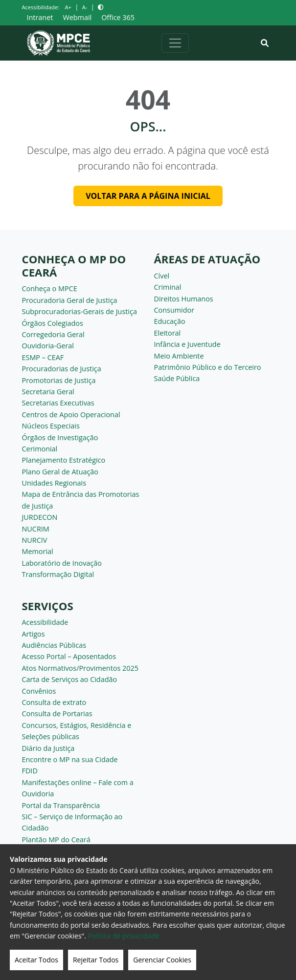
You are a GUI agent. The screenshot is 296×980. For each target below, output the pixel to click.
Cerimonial (40, 449)
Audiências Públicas (54, 645)
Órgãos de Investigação (60, 437)
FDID (30, 771)
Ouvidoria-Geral (48, 346)
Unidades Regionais (54, 483)
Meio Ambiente (179, 356)
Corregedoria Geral (53, 334)
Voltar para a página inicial (148, 196)
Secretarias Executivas (58, 403)
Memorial (38, 551)
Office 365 (118, 17)
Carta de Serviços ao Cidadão (70, 679)
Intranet (40, 17)
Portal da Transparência (61, 805)
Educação (170, 321)
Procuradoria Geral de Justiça (70, 300)
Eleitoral (168, 333)
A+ (68, 7)
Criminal (168, 287)
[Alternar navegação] (175, 43)
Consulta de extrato (54, 702)
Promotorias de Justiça (59, 380)
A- (85, 7)
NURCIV (35, 540)
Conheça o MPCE (50, 288)
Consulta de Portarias (57, 714)
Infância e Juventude (187, 344)
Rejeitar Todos (96, 960)
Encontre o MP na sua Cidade (70, 759)
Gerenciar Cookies (162, 960)
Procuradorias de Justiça (62, 369)
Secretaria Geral (48, 392)
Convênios (39, 691)
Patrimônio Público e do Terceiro (208, 367)
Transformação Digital (58, 574)
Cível (162, 276)
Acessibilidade (45, 622)
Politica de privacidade (124, 936)
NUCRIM (36, 529)
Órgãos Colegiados (53, 323)
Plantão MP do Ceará (56, 840)
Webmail (77, 17)
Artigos (34, 634)
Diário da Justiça (48, 748)
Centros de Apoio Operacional (71, 415)
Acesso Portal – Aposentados (69, 656)
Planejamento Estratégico (64, 460)
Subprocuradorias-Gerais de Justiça (80, 311)
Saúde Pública (177, 378)
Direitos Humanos (184, 299)
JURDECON (40, 517)
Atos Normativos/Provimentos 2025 (80, 668)
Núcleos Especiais (51, 426)
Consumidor (174, 310)
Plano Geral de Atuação (60, 472)
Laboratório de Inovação (62, 563)
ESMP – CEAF (43, 357)
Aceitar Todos (36, 960)
